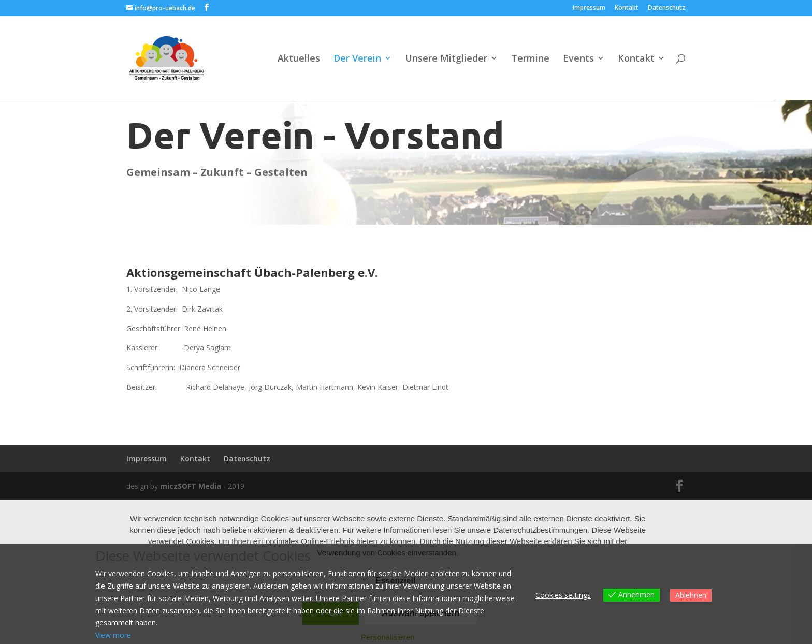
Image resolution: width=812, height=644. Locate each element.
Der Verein (357, 59)
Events (578, 59)
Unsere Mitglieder (446, 59)
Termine (530, 59)
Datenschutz (667, 8)
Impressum (589, 8)
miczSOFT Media (191, 486)
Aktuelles (299, 59)
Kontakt (627, 8)
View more (113, 635)
